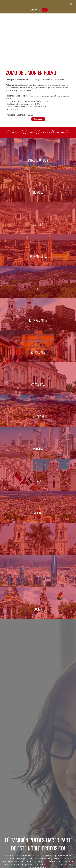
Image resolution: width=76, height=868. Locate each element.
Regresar (38, 119)
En (45, 10)
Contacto (35, 10)
